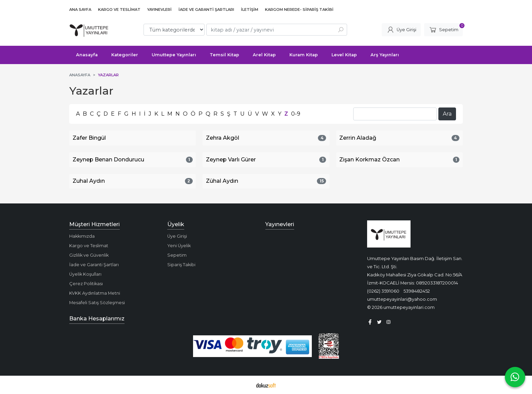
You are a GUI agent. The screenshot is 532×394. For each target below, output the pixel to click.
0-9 (296, 114)
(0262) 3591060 (383, 291)
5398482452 (417, 291)
